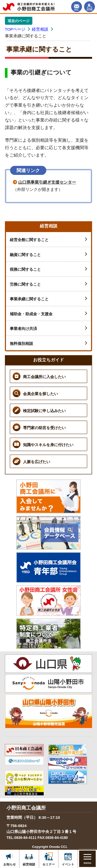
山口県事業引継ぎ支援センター (47, 182)
